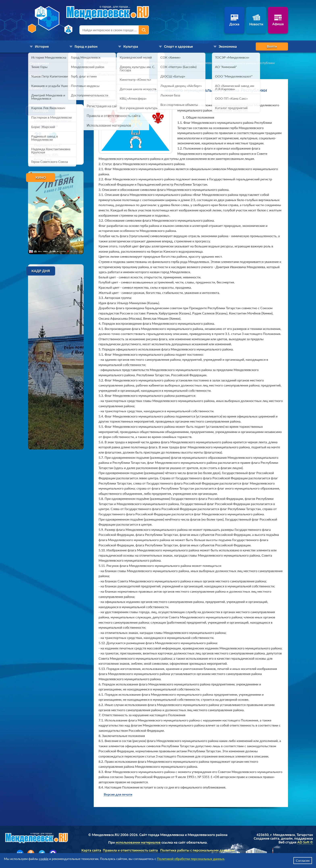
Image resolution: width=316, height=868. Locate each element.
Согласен (303, 860)
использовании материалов (138, 842)
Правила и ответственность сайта (130, 850)
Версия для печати (118, 794)
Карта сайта (91, 850)
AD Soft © (305, 842)
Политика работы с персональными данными (197, 850)
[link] (101, 63)
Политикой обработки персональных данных (191, 859)
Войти (272, 46)
